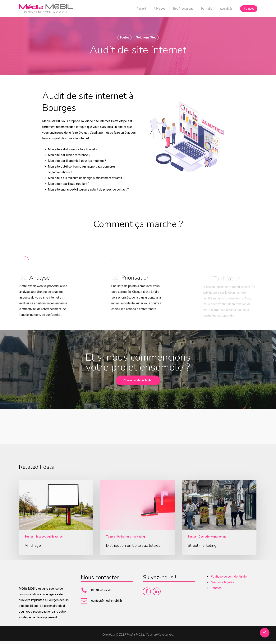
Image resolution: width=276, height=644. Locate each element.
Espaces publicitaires (49, 537)
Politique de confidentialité (229, 576)
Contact (216, 588)
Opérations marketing (131, 537)
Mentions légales (222, 582)
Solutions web (146, 37)
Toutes (124, 37)
